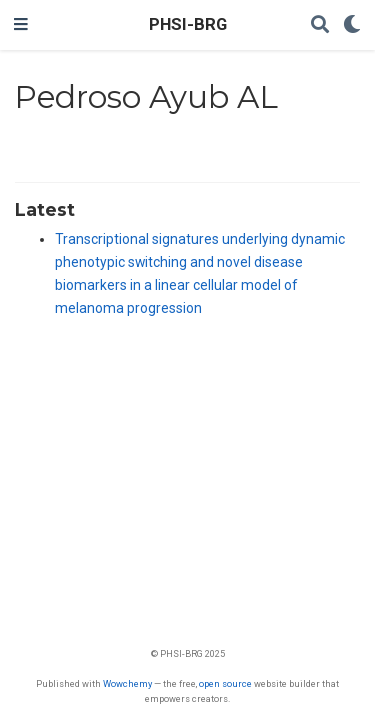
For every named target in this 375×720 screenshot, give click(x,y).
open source (225, 683)
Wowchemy (127, 683)
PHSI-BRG (188, 24)
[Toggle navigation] (21, 25)
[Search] (320, 25)
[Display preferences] (352, 25)
